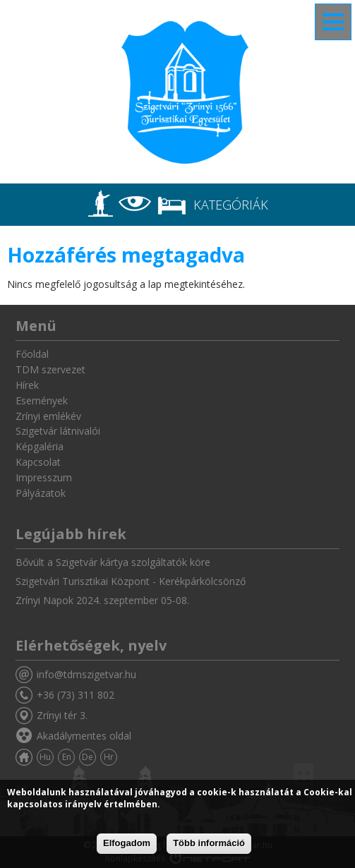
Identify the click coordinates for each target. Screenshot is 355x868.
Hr (109, 757)
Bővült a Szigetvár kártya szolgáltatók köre (113, 562)
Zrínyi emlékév (48, 416)
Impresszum (44, 477)
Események (42, 400)
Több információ (209, 843)
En (67, 757)
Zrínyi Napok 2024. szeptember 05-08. (102, 600)
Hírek (27, 385)
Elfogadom (127, 843)
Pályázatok (41, 493)
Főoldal (32, 354)
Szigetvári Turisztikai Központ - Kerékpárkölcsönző (131, 581)
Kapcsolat (38, 462)
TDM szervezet (50, 369)
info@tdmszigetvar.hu (86, 674)
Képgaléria (40, 446)
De (88, 757)
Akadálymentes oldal (84, 736)
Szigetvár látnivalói (58, 431)
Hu (45, 757)
